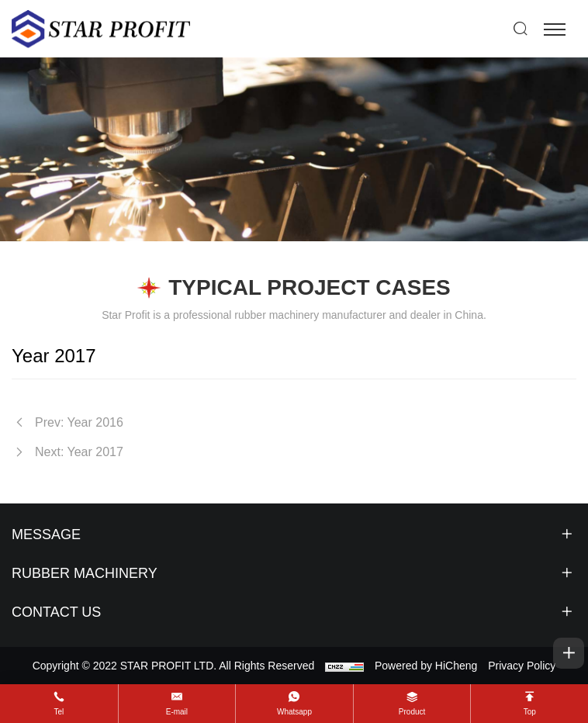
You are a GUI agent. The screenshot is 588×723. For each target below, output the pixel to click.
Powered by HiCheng (426, 666)
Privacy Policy (522, 666)
